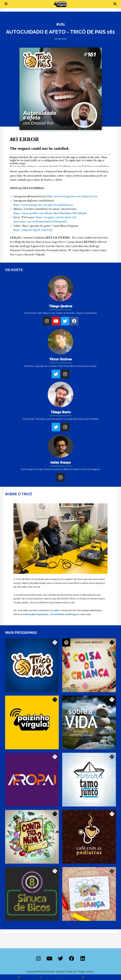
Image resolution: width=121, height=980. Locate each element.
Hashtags (71, 614)
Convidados (57, 614)
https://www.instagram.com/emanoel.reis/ (72, 196)
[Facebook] (74, 321)
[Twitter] (65, 321)
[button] (115, 4)
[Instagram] (47, 321)
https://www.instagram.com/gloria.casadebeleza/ (43, 205)
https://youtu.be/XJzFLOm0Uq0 (33, 230)
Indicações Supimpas (36, 614)
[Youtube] (56, 321)
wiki (56, 610)
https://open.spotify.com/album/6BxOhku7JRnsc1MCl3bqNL (50, 213)
